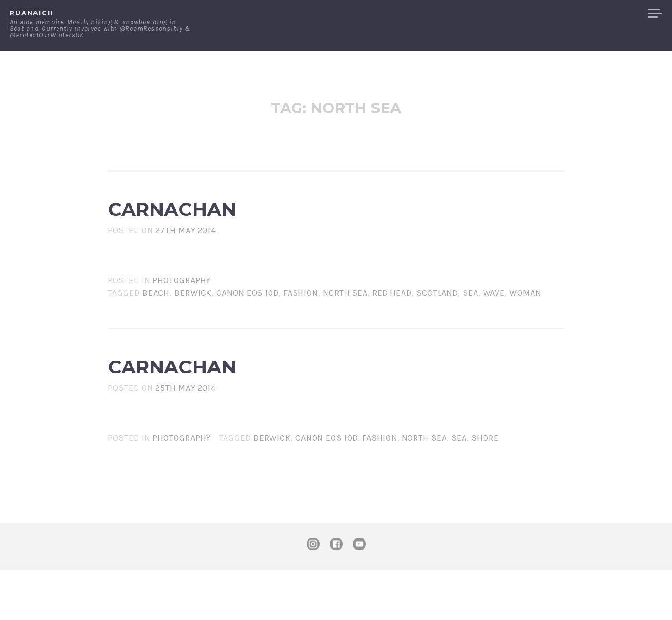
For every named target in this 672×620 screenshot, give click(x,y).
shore (485, 487)
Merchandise (606, 13)
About (500, 13)
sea (471, 320)
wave (494, 320)
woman (525, 320)
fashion (301, 320)
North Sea (345, 320)
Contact (545, 13)
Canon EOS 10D (248, 320)
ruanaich (32, 13)
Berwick (193, 320)
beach (156, 320)
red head (392, 320)
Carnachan (231, 222)
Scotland (437, 320)
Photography (182, 307)
